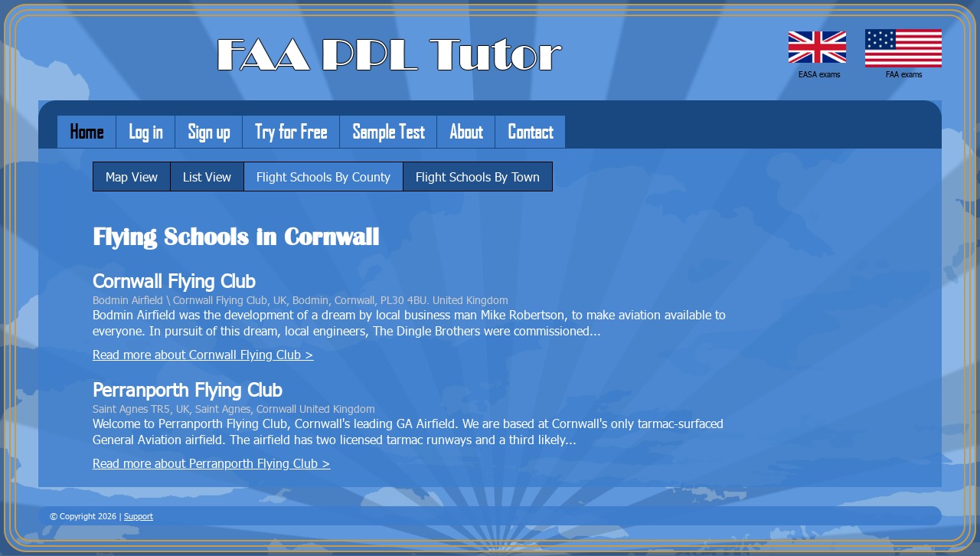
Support (139, 516)
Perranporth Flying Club (187, 389)
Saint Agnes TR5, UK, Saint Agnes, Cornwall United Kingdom (234, 408)
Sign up (209, 131)
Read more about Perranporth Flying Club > (212, 463)
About (466, 131)
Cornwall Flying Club (174, 281)
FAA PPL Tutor (389, 55)
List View (207, 177)
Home (87, 131)
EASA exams (819, 74)
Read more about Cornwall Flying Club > (203, 354)
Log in (145, 131)
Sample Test (388, 131)
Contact (530, 131)
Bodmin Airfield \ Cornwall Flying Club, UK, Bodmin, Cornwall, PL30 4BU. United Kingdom (301, 299)
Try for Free (291, 131)
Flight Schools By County (323, 177)
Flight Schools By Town (478, 177)
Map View (132, 177)
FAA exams (904, 74)
